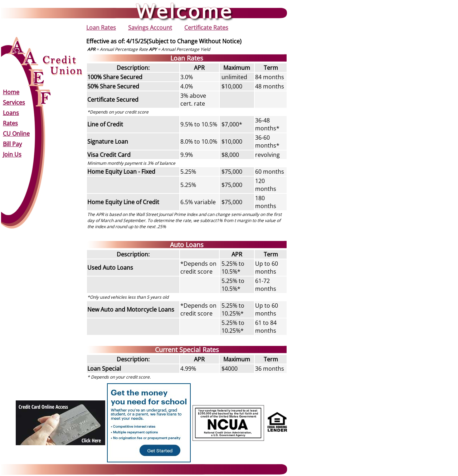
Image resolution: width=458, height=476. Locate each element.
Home (11, 92)
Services (14, 102)
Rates (10, 123)
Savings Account (150, 28)
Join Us (12, 154)
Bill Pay (12, 144)
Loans (11, 113)
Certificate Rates (206, 28)
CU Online (16, 134)
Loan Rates (101, 28)
